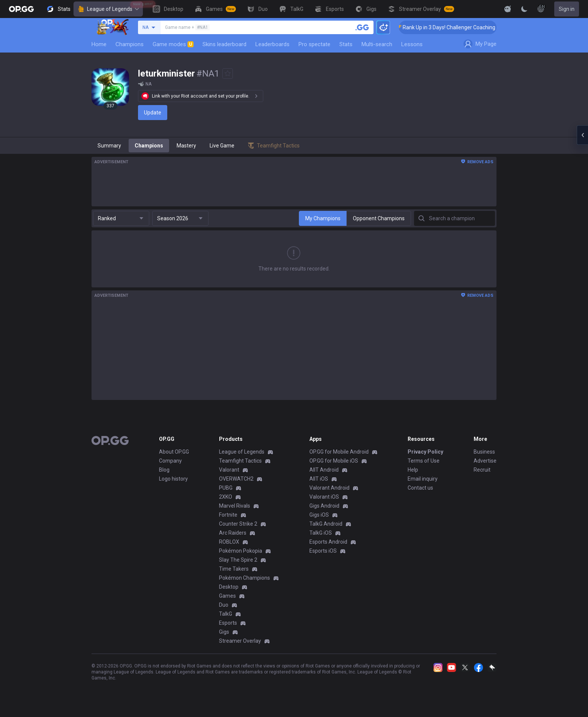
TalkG (226, 614)
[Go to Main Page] (21, 9)
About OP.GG (174, 452)
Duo (224, 605)
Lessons (412, 44)
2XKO (226, 497)
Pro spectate (314, 44)
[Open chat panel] (582, 135)
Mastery (186, 146)
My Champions (323, 218)
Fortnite (228, 515)
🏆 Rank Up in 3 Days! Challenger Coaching (456, 27)
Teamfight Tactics (240, 461)
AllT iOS (319, 479)
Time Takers (234, 569)
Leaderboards (272, 44)
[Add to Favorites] (228, 74)
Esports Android (328, 542)
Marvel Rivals (235, 506)
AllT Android (324, 470)
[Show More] (508, 9)
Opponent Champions (379, 218)
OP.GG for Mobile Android (339, 452)
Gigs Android (324, 506)
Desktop (229, 587)
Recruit (482, 470)
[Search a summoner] (362, 27)
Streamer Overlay (240, 641)
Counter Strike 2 (238, 524)
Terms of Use (424, 461)
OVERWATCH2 (236, 479)
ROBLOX (229, 542)
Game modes (173, 44)
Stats (346, 44)
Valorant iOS (324, 497)
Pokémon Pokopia (241, 551)
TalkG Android (326, 524)
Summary (109, 146)
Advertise (485, 461)
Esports (228, 623)
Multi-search (377, 44)
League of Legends (108, 9)
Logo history (173, 479)
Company (170, 461)
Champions (130, 44)
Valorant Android (329, 488)
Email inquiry (423, 479)
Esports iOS (323, 551)
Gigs (224, 632)
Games (227, 596)
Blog (164, 470)
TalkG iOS (321, 533)
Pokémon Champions (244, 578)
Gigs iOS (319, 515)
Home (99, 44)
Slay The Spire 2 (238, 560)
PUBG (226, 488)
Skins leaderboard (224, 44)
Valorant (229, 470)
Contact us (420, 488)
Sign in (567, 9)
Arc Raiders (233, 533)
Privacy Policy (425, 452)
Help (413, 470)
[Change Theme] (524, 9)
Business (484, 452)
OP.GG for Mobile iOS (334, 461)
